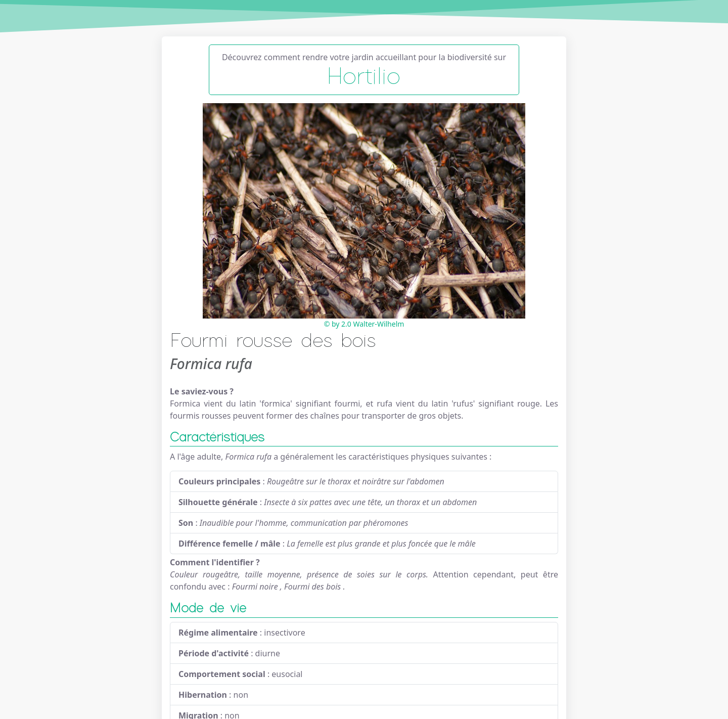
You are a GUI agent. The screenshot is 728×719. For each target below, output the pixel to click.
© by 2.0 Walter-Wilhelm (364, 324)
